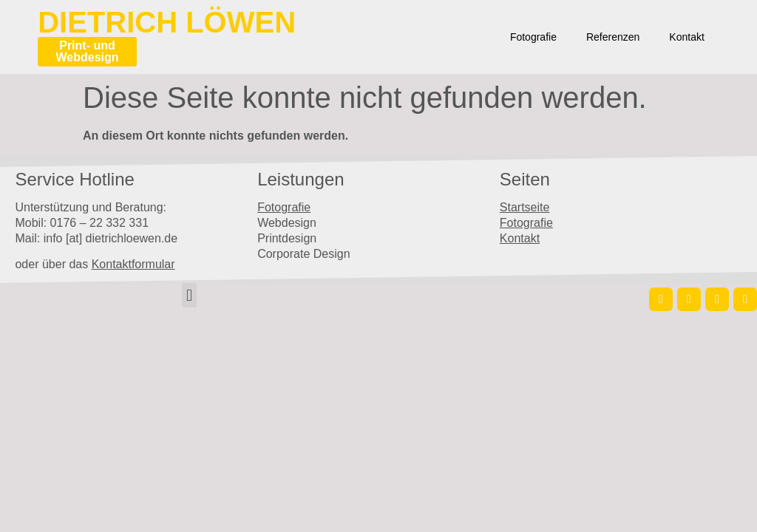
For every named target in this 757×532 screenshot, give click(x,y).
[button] (189, 295)
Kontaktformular (133, 264)
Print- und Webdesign (87, 51)
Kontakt (686, 37)
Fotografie (533, 37)
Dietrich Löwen (167, 22)
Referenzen (613, 37)
